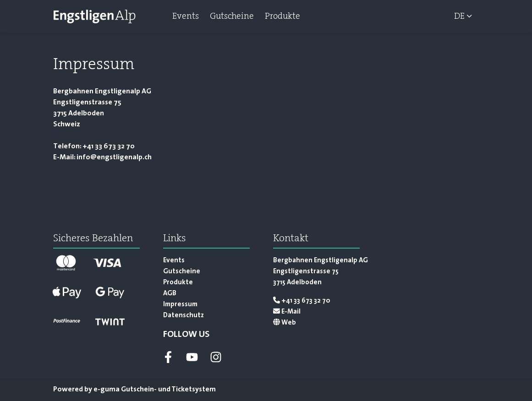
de (459, 16)
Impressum (180, 305)
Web (285, 323)
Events (186, 16)
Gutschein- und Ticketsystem (155, 390)
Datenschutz (184, 316)
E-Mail (287, 312)
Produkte (282, 16)
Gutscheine (232, 16)
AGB (170, 294)
